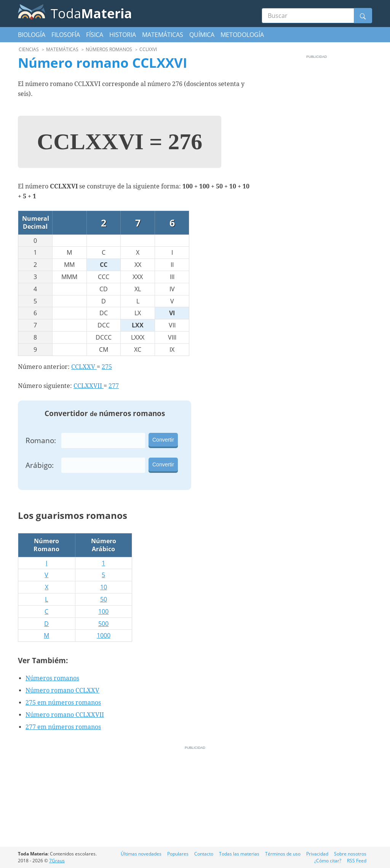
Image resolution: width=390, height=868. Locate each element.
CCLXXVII (89, 386)
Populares (178, 854)
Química (202, 35)
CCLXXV (84, 367)
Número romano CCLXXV (62, 690)
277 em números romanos (63, 727)
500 (103, 624)
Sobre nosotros (350, 854)
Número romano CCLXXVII (65, 715)
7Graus (57, 861)
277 (114, 386)
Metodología (242, 35)
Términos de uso (283, 854)
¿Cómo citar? (328, 861)
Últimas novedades (141, 854)
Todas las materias (239, 854)
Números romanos (52, 678)
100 (103, 611)
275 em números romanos (63, 703)
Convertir (163, 440)
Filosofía (66, 35)
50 (104, 599)
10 (104, 587)
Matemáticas (163, 35)
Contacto (204, 854)
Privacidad (317, 854)
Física (95, 35)
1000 (104, 635)
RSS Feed (357, 861)
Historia (123, 35)
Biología (32, 35)
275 (107, 367)
